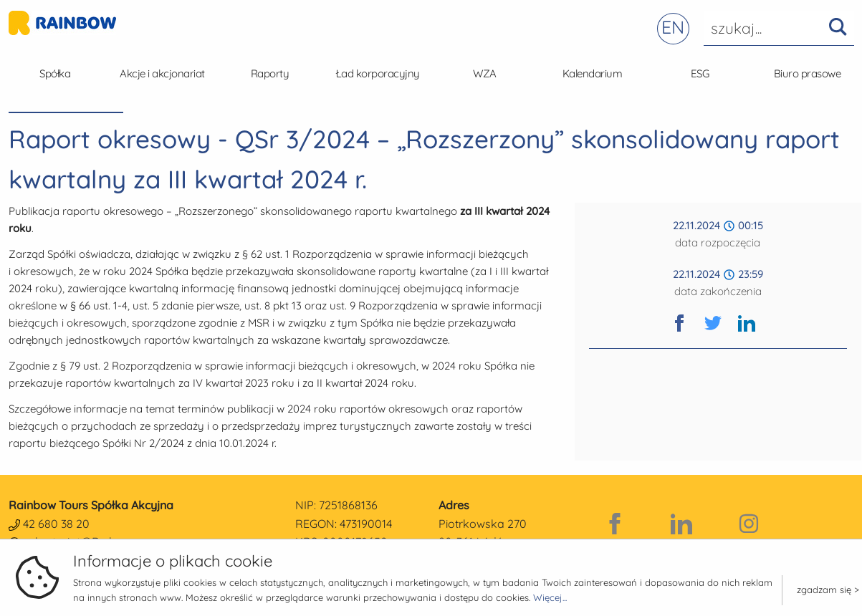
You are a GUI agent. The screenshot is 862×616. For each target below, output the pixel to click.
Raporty (270, 73)
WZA (485, 73)
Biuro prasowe (808, 73)
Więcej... (550, 597)
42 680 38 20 (56, 524)
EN (673, 27)
